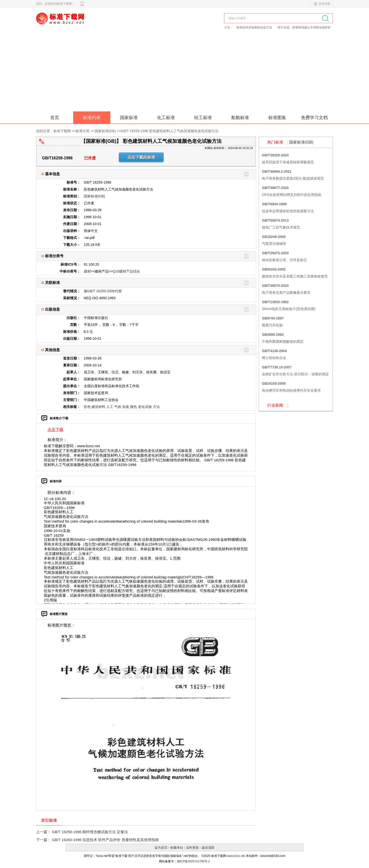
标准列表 (92, 118)
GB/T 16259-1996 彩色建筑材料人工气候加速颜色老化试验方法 (170, 131)
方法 (156, 407)
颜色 (134, 407)
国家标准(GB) (105, 131)
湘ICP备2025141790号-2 (193, 861)
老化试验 (145, 407)
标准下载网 (93, 24)
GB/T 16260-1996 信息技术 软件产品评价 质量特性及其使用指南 (105, 840)
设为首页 (161, 848)
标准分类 (83, 131)
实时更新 (192, 848)
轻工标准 (203, 118)
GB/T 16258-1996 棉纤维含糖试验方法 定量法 (90, 832)
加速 (126, 407)
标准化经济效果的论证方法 (254, 27)
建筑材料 (98, 407)
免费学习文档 (314, 118)
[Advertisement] (184, 74)
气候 (118, 407)
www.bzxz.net (236, 856)
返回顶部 (208, 848)
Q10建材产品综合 (126, 271)
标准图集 (277, 118)
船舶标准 (240, 118)
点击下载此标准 (141, 157)
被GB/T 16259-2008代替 (103, 291)
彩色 (87, 407)
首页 (55, 118)
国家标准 (129, 118)
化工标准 (166, 118)
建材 (87, 271)
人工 (110, 407)
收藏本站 (177, 848)
